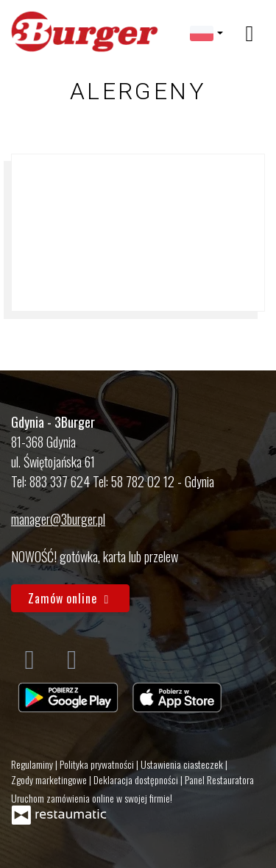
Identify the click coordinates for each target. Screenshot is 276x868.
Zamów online (70, 598)
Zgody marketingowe (50, 779)
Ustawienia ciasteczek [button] (183, 764)
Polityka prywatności (98, 764)
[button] (206, 32)
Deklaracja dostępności (137, 779)
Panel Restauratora (219, 779)
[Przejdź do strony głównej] (85, 32)
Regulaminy (33, 764)
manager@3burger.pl (58, 519)
